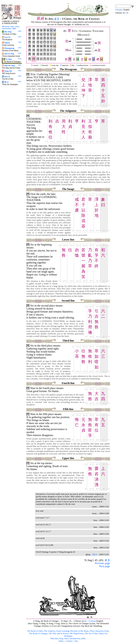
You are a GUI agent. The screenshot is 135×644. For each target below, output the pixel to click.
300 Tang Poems (77, 633)
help (61, 638)
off (85, 621)
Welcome (54, 638)
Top (76, 641)
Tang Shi (8, 71)
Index (61, 641)
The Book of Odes (35, 631)
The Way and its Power (58, 633)
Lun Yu (7, 37)
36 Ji (7, 82)
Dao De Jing (10, 66)
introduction (75, 638)
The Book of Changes (38, 633)
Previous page (102, 563)
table (83, 638)
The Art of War (91, 633)
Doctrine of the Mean (79, 631)
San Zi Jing (9, 54)
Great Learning (63, 631)
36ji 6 (95, 554)
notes (66, 638)
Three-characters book (99, 631)
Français (92, 621)
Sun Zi (7, 77)
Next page (105, 566)
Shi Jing (8, 32)
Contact (69, 641)
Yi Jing (9, 59)
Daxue (7, 43)
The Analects (49, 631)
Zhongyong (9, 48)
